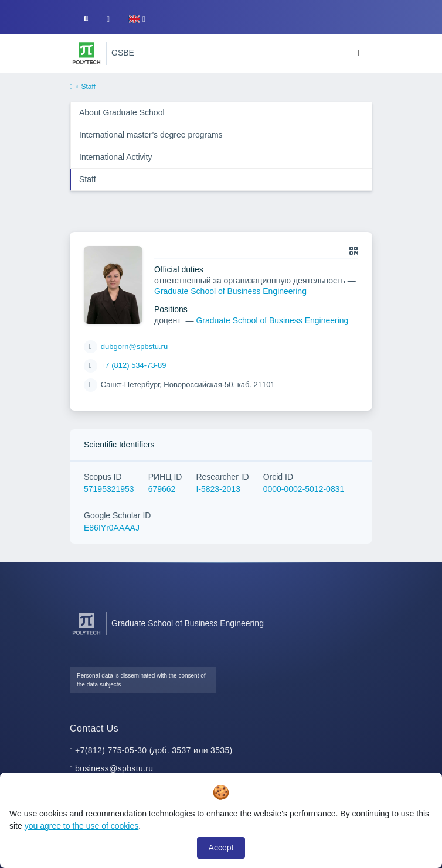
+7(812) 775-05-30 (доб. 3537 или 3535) (154, 750)
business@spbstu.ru (114, 768)
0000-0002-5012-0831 (304, 489)
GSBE (123, 53)
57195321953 (109, 489)
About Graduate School (122, 112)
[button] (137, 19)
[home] (71, 87)
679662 (162, 489)
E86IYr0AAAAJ (112, 528)
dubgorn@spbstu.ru (134, 346)
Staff (88, 179)
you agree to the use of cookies (82, 826)
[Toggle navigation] (360, 53)
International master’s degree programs (151, 135)
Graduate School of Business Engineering (230, 291)
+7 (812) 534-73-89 (134, 365)
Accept (221, 848)
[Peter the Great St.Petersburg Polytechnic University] (86, 53)
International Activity (116, 157)
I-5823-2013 (218, 489)
